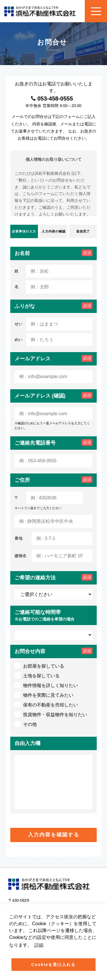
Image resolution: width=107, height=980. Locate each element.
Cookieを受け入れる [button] (54, 965)
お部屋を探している (39, 666)
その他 (26, 724)
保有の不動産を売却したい (46, 704)
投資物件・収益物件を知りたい (51, 714)
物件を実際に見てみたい (44, 695)
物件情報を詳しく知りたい (46, 685)
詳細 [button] (39, 945)
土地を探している (37, 675)
